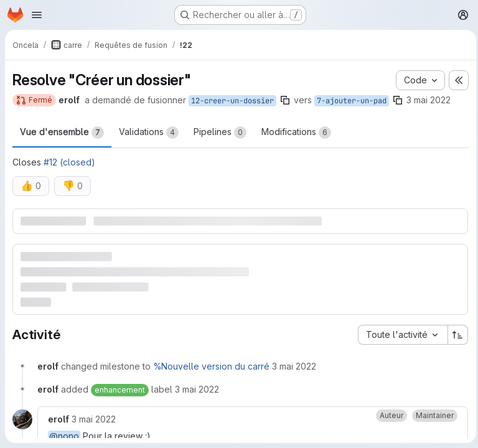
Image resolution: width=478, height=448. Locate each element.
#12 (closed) (69, 162)
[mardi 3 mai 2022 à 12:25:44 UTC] (94, 418)
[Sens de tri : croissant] (455, 334)
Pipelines (220, 133)
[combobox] (400, 334)
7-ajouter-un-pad (352, 101)
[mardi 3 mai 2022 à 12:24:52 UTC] (294, 366)
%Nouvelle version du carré (211, 366)
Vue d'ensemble (62, 133)
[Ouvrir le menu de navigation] (37, 15)
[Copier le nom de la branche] (285, 100)
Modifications (296, 133)
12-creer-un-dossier (232, 101)
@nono (64, 435)
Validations (149, 133)
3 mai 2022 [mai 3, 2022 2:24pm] (429, 100)
